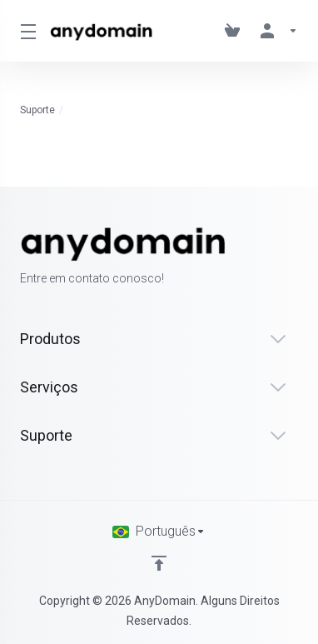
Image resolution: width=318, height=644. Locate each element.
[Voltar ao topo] (159, 563)
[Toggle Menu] (25, 31)
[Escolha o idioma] (159, 532)
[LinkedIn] (298, 257)
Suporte (37, 110)
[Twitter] (271, 257)
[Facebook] (245, 257)
